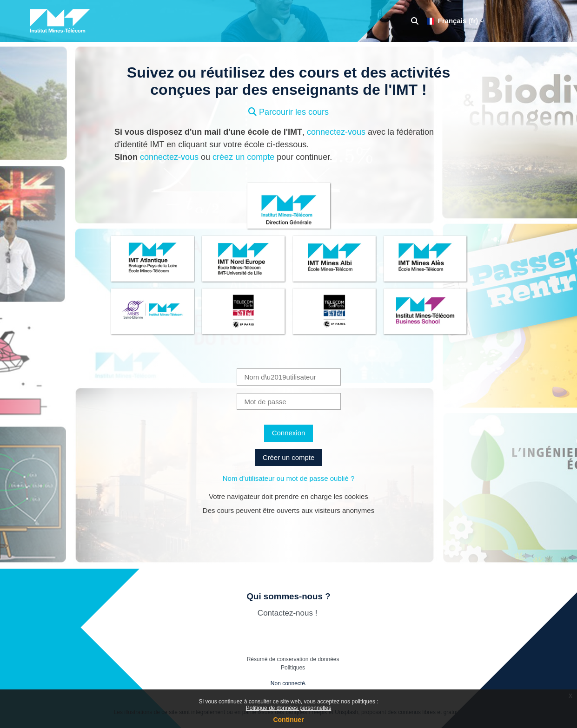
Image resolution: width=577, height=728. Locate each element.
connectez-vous (336, 132)
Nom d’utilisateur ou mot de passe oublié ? (289, 478)
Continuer (288, 720)
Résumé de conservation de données (293, 659)
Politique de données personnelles (288, 708)
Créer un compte (289, 457)
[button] (415, 21)
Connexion (289, 433)
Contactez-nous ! (288, 613)
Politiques (293, 668)
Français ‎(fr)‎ (453, 21)
